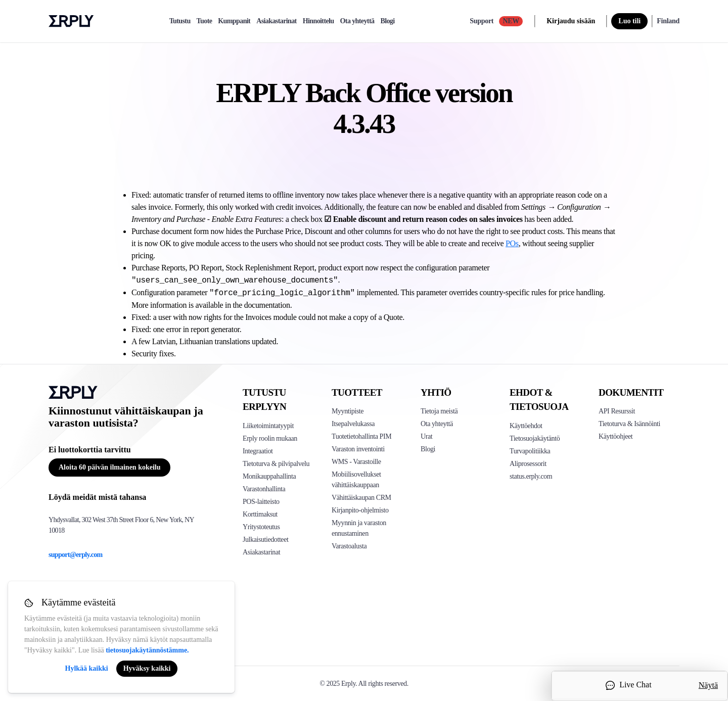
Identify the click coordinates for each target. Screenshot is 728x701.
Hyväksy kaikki (147, 668)
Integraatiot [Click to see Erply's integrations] (258, 451)
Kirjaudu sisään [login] (571, 21)
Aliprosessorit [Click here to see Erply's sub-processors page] (528, 464)
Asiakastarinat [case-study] (277, 21)
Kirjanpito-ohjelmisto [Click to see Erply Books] (360, 510)
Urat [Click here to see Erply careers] (426, 436)
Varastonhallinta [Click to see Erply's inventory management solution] (264, 489)
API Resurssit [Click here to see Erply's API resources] (617, 411)
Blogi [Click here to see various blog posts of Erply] (428, 449)
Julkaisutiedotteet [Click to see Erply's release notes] (265, 540)
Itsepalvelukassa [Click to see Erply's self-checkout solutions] (353, 424)
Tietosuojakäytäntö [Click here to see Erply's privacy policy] (535, 438)
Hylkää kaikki (87, 668)
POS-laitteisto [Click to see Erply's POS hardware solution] (261, 502)
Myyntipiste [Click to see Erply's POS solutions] (348, 411)
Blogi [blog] (387, 21)
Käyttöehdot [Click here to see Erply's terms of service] (526, 426)
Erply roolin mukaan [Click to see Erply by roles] (270, 438)
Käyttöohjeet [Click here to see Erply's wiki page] (616, 436)
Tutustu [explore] (180, 21)
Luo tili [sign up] (629, 21)
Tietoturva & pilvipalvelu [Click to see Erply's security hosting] (276, 464)
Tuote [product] (204, 21)
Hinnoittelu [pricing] (318, 21)
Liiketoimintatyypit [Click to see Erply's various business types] (268, 426)
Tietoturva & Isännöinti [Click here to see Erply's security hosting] (629, 424)
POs (512, 243)
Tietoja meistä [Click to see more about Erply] (439, 411)
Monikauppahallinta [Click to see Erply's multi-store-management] (269, 476)
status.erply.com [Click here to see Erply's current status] (531, 476)
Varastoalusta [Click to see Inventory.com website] (349, 546)
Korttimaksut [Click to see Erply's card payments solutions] (260, 514)
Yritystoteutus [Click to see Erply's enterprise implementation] (261, 527)
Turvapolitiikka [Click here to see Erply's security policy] (530, 451)
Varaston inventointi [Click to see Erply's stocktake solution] (358, 449)
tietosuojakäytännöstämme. (147, 650)
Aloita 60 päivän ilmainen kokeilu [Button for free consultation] (109, 467)
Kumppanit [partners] (234, 21)
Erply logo (71, 21)
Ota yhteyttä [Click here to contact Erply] (437, 424)
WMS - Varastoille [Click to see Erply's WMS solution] (356, 462)
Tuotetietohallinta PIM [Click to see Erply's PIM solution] (361, 436)
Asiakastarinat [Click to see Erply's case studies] (261, 552)
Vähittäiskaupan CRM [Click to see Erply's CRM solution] (361, 498)
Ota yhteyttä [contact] (357, 21)
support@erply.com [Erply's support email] (76, 555)
